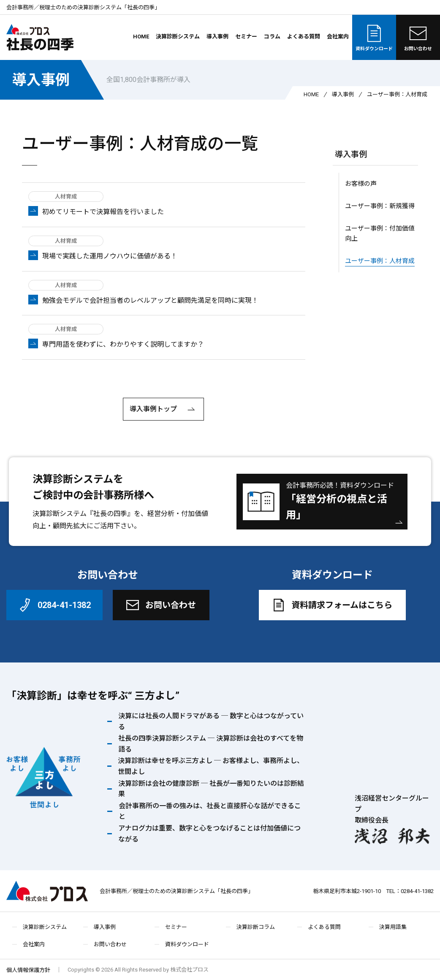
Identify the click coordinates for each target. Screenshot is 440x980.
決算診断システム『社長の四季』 (83, 514)
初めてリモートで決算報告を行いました (103, 212)
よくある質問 (304, 37)
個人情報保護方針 (28, 970)
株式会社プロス (47, 891)
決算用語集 (393, 927)
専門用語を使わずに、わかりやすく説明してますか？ (123, 344)
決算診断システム (178, 37)
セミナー (246, 37)
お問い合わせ (418, 37)
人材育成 (66, 197)
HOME (141, 37)
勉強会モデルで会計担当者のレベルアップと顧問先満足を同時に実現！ (150, 300)
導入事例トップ (163, 410)
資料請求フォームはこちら (331, 605)
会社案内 (338, 37)
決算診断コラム (256, 927)
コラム (272, 37)
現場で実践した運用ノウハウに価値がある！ (110, 256)
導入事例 (217, 37)
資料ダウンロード (374, 37)
